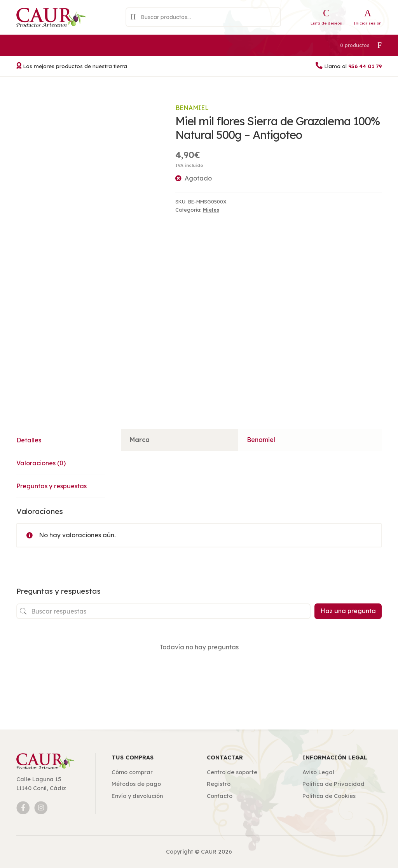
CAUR (209, 852)
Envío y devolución (137, 796)
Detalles (29, 440)
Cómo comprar (132, 772)
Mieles (211, 210)
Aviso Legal (318, 772)
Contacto (220, 796)
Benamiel (192, 108)
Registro (219, 784)
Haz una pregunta (348, 611)
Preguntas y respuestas (51, 486)
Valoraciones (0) (41, 463)
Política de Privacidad (333, 784)
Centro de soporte (232, 772)
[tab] (61, 441)
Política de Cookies (329, 796)
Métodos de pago (136, 784)
